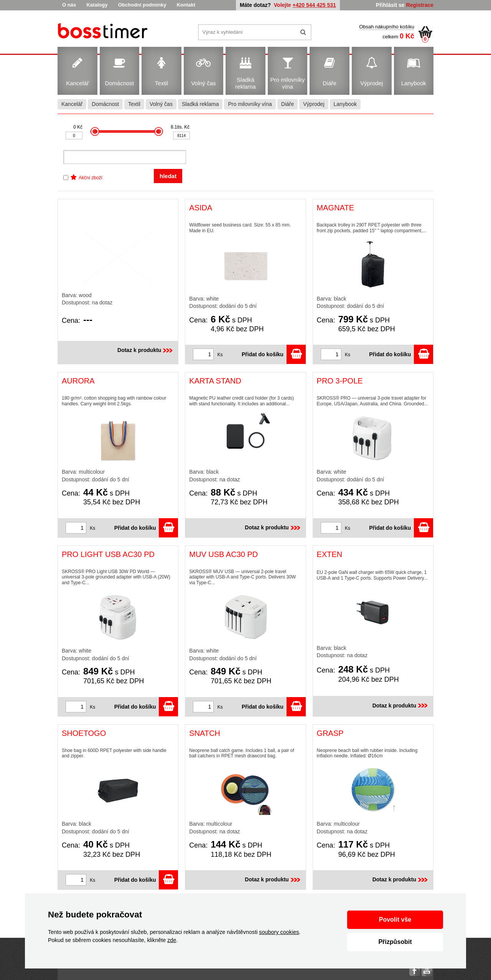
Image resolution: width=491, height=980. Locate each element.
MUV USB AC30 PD (223, 554)
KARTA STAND (215, 381)
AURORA (78, 381)
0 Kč (78, 127)
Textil (134, 104)
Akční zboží (91, 178)
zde (172, 940)
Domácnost (105, 104)
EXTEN (330, 554)
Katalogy (97, 5)
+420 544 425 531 (314, 5)
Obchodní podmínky (142, 5)
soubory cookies (279, 932)
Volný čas (161, 104)
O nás (69, 5)
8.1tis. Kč (180, 127)
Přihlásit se (390, 5)
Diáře (288, 104)
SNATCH (205, 733)
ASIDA (201, 208)
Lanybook (345, 104)
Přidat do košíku (274, 354)
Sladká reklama (200, 104)
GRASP (330, 733)
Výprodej (314, 104)
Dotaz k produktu (146, 350)
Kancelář (72, 104)
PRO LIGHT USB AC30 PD (108, 554)
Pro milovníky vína (250, 104)
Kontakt (186, 5)
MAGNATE (335, 208)
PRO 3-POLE (340, 381)
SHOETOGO (84, 733)
